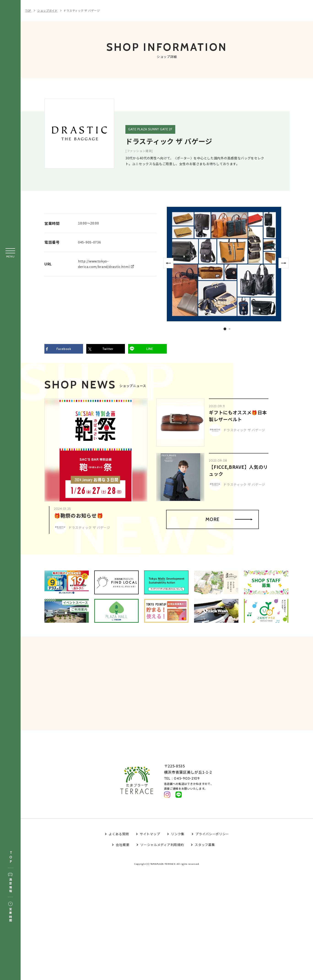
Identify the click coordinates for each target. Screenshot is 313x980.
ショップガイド (47, 10)
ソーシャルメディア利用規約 (162, 846)
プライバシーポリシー (212, 836)
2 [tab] (230, 329)
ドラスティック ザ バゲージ (82, 10)
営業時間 (10, 912)
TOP (11, 857)
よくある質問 (119, 836)
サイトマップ (150, 836)
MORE (229, 520)
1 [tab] (225, 329)
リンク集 (178, 836)
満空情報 (10, 883)
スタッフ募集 (205, 846)
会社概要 (123, 846)
